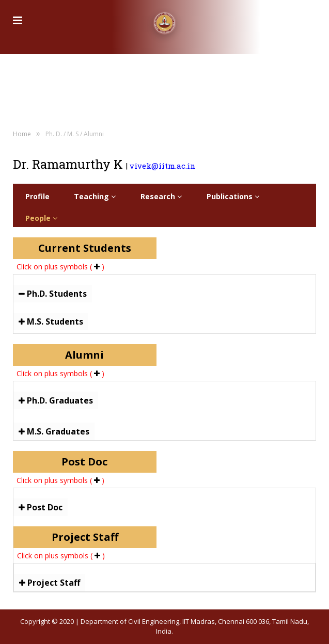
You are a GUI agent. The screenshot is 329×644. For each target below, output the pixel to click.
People (41, 218)
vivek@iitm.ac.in (163, 166)
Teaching (95, 196)
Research (161, 196)
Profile (37, 196)
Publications (233, 196)
